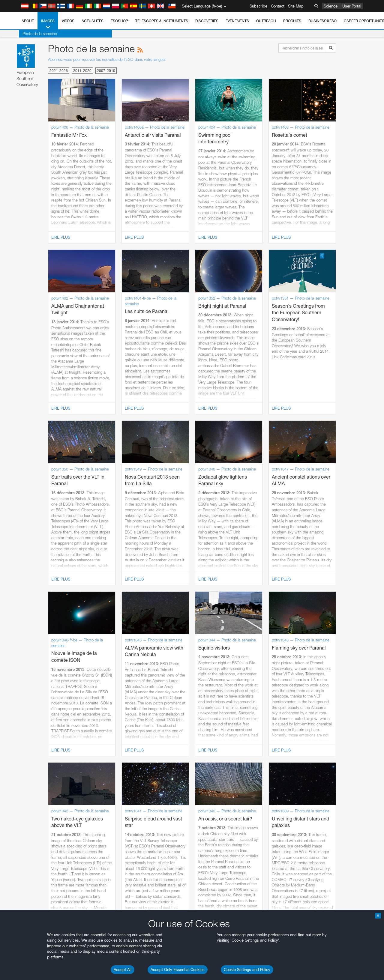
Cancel (48, 856)
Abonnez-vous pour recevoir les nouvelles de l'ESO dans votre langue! (107, 59)
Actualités (93, 21)
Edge (22, 757)
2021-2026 (59, 71)
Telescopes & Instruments (162, 21)
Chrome (25, 751)
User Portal (352, 6)
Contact (278, 6)
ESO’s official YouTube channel (141, 647)
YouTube (13, 647)
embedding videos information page (344, 653)
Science (331, 6)
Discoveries (207, 21)
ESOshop (119, 21)
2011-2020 (82, 71)
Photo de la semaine (39, 34)
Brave (23, 746)
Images (48, 24)
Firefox (23, 763)
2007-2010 (106, 71)
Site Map (296, 6)
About (28, 21)
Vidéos (68, 21)
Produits (292, 21)
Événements (237, 21)
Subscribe (258, 6)
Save (19, 856)
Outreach (266, 21)
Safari (23, 768)
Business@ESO (322, 21)
